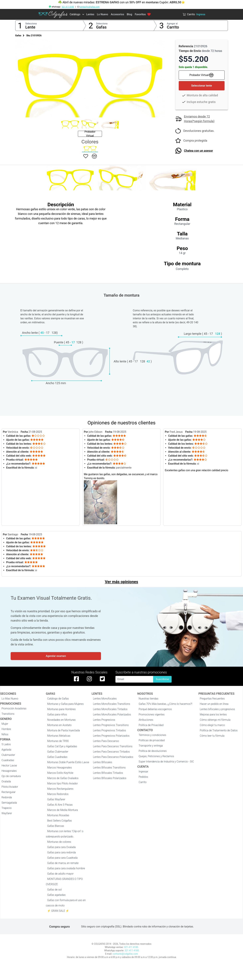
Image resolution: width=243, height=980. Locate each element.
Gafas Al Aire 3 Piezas (60, 805)
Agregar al (172, 24)
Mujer (5, 724)
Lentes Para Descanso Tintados (111, 752)
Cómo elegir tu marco (212, 725)
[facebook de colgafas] (76, 679)
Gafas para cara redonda (61, 852)
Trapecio (7, 808)
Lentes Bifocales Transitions (109, 768)
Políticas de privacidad (152, 740)
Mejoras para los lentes (213, 714)
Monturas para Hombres (61, 709)
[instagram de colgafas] (89, 679)
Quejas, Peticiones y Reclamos (156, 756)
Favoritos (143, 14)
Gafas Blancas (56, 826)
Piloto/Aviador (10, 787)
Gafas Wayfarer (56, 799)
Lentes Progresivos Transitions (111, 725)
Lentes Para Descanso (106, 741)
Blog (129, 14)
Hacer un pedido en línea (214, 704)
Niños (5, 734)
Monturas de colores (59, 842)
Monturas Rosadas (58, 815)
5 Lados (6, 744)
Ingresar (144, 772)
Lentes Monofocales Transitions (112, 704)
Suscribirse (162, 679)
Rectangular (8, 792)
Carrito (173, 27)
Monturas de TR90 (58, 741)
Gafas (101, 27)
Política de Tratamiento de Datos (219, 730)
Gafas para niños (57, 714)
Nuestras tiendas (149, 699)
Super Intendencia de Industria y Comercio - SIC (166, 762)
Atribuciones (146, 720)
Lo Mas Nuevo (10, 699)
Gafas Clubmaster (58, 752)
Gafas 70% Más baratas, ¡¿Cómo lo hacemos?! (166, 704)
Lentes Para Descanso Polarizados (113, 757)
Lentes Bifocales (103, 762)
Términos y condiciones (152, 735)
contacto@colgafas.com (125, 954)
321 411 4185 (68, 7)
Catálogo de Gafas (58, 699)
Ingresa (201, 14)
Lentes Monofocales (105, 699)
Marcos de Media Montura (62, 810)
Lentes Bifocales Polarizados (110, 778)
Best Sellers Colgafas (59, 821)
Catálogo (75, 14)
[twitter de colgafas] (102, 679)
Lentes (90, 14)
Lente (30, 27)
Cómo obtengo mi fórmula (215, 720)
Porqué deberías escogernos (155, 709)
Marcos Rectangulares (60, 789)
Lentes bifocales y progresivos (217, 709)
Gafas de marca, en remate (63, 863)
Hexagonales (9, 771)
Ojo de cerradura (11, 776)
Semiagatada (9, 803)
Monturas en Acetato (59, 725)
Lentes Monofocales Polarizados (112, 714)
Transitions (8, 714)
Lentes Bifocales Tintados (108, 773)
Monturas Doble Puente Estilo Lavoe (68, 762)
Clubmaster (8, 755)
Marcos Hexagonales (59, 768)
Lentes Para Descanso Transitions (113, 746)
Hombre (6, 729)
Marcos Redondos (58, 794)
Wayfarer (7, 813)
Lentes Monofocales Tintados (110, 709)
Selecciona (31, 24)
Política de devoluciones (153, 751)
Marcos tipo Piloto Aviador (62, 783)
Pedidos (143, 777)
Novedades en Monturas (61, 720)
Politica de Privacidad (151, 725)
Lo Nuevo (103, 14)
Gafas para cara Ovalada (61, 847)
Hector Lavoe (9, 766)
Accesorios (117, 14)
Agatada (6, 750)
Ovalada (6, 781)
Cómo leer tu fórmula (212, 736)
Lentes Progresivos (104, 720)
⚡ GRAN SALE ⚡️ (58, 911)
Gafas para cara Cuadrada (62, 858)
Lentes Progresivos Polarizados (111, 736)
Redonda (7, 797)
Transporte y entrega (151, 746)
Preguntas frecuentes (212, 699)
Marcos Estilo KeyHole (60, 773)
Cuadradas (8, 760)
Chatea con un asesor (199, 151)
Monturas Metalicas (59, 736)
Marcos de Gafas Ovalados (63, 778)
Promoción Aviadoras (14, 709)
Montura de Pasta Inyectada (63, 730)
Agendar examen (56, 656)
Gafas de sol (54, 890)
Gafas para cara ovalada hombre (66, 868)
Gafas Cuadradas (57, 757)
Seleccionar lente (202, 86)
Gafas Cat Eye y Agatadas (62, 746)
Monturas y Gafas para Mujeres (65, 704)
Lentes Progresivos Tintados (110, 730)
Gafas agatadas (56, 895)
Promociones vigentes (152, 714)
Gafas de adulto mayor (60, 874)
